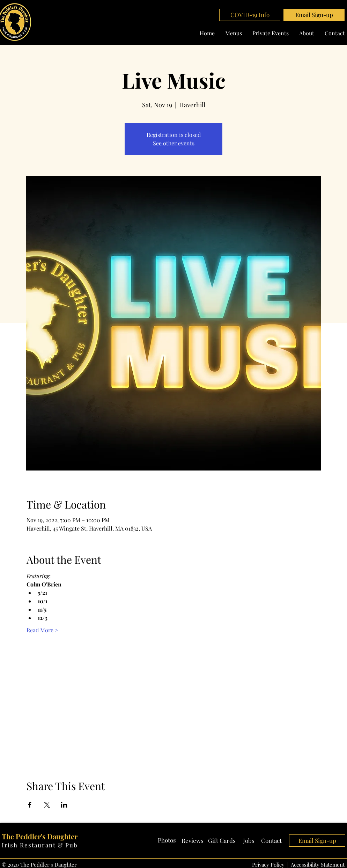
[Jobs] (249, 841)
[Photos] (167, 840)
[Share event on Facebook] (30, 805)
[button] (314, 15)
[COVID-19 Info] (250, 15)
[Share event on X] (47, 805)
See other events (174, 143)
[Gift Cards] (222, 841)
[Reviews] (193, 841)
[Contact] (272, 841)
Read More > (42, 630)
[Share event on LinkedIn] (64, 805)
